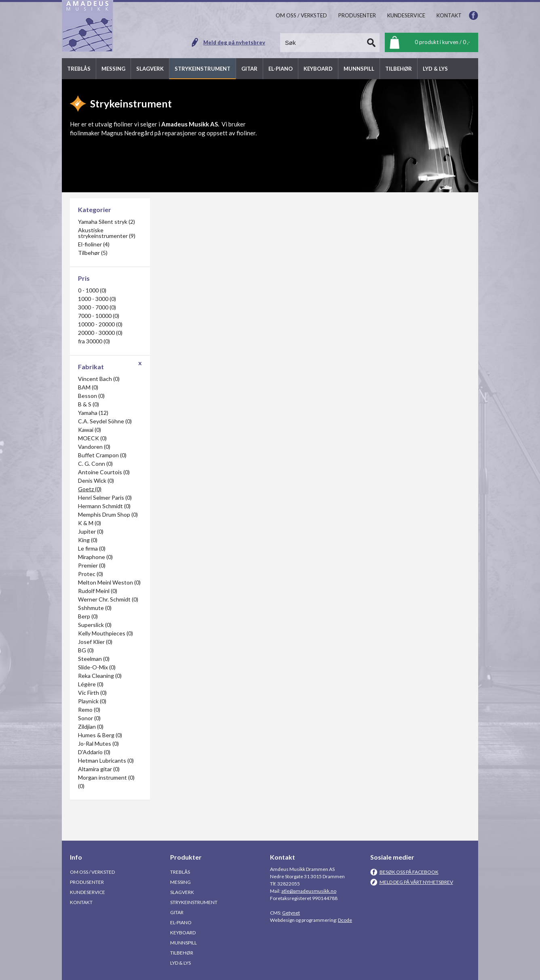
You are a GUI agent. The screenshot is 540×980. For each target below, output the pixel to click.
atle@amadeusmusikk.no (309, 891)
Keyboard (183, 933)
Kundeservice (88, 892)
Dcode (345, 920)
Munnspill (184, 943)
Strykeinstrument (194, 902)
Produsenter (87, 882)
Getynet (291, 913)
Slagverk (182, 892)
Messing (180, 882)
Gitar (177, 912)
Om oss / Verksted (92, 872)
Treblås (180, 872)
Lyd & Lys (180, 963)
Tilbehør (182, 953)
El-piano (181, 922)
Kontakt (81, 902)
